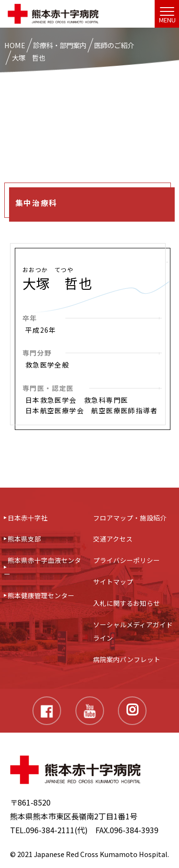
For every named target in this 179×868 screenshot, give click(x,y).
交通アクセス (113, 539)
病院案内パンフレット (127, 659)
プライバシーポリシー (126, 560)
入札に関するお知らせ (126, 603)
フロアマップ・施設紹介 (130, 518)
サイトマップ (113, 582)
